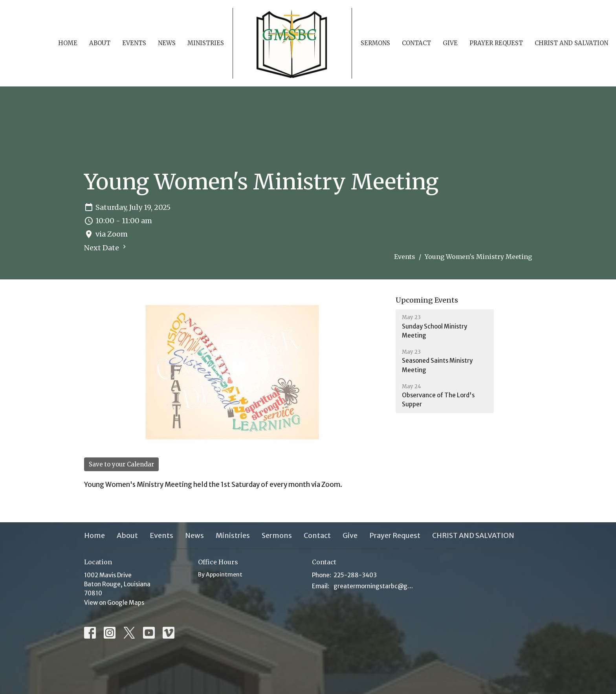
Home (68, 43)
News (167, 43)
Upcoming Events (427, 300)
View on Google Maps (114, 603)
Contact (416, 43)
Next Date (106, 248)
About (100, 43)
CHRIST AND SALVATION (571, 43)
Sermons (375, 43)
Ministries (206, 43)
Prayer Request (496, 43)
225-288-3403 (355, 575)
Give (450, 43)
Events (134, 43)
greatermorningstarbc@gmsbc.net (376, 586)
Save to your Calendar (121, 464)
